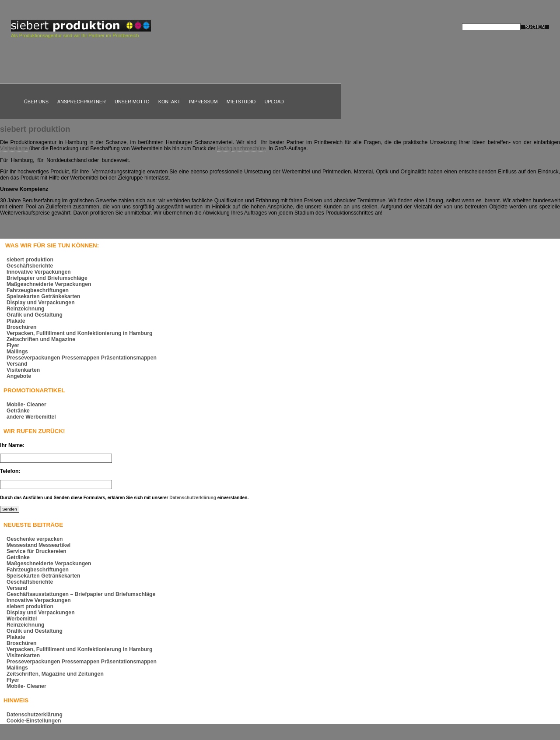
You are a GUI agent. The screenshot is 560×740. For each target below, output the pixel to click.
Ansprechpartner (82, 102)
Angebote (19, 376)
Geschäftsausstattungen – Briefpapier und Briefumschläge (81, 594)
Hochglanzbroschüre (241, 148)
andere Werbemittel (31, 417)
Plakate (16, 321)
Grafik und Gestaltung (35, 315)
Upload (274, 102)
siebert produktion (35, 129)
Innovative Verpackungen (39, 272)
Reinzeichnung (26, 309)
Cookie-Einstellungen (34, 721)
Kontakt (169, 102)
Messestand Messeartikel (38, 545)
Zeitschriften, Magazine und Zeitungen (55, 674)
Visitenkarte (14, 148)
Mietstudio (241, 102)
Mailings (17, 352)
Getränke (18, 411)
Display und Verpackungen (41, 303)
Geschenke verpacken (35, 539)
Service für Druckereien (37, 551)
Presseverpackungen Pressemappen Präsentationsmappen (82, 358)
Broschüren (21, 327)
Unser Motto (132, 102)
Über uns (36, 102)
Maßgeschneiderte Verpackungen (49, 284)
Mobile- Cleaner (26, 405)
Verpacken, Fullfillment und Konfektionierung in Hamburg (79, 333)
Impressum (203, 102)
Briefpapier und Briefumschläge (47, 278)
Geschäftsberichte (30, 266)
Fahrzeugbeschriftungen (38, 290)
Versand (17, 364)
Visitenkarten (23, 370)
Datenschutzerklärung (193, 498)
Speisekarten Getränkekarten (43, 296)
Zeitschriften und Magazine (41, 339)
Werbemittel (22, 619)
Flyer (13, 345)
